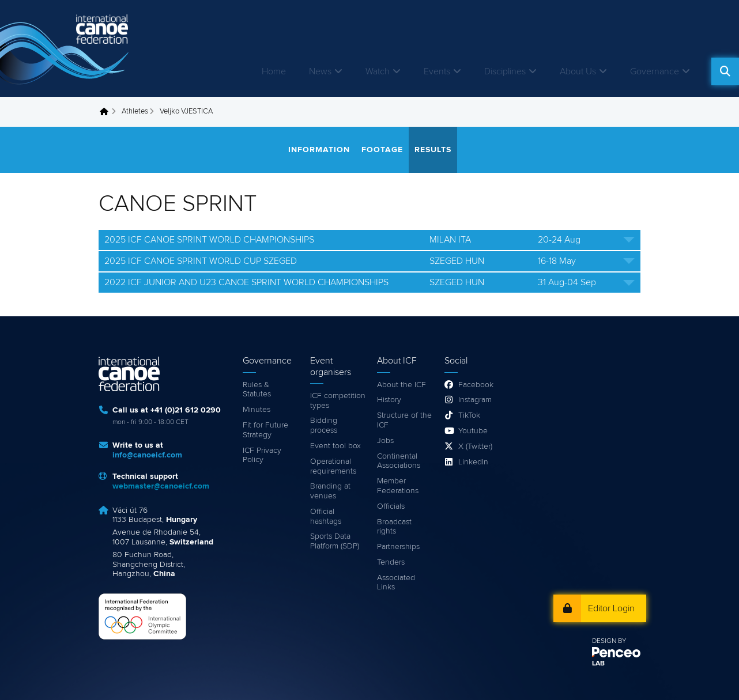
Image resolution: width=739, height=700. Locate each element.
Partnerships (398, 547)
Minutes (257, 410)
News (320, 71)
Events (437, 71)
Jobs (385, 441)
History (389, 400)
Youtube (473, 431)
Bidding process (324, 425)
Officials (391, 506)
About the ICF (401, 385)
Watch (378, 71)
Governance (655, 71)
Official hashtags (326, 517)
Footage (382, 150)
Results (433, 150)
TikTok (469, 415)
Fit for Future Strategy (265, 430)
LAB (598, 664)
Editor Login (611, 608)
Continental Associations (399, 461)
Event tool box (335, 446)
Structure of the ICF (404, 420)
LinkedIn (473, 462)
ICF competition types (338, 401)
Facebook (476, 385)
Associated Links (396, 583)
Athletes (135, 111)
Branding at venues (330, 491)
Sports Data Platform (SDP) (335, 541)
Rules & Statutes (257, 390)
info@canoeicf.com (147, 455)
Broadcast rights (394, 527)
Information (319, 150)
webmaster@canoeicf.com (161, 486)
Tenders (391, 562)
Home (274, 71)
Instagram (475, 400)
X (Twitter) (475, 447)
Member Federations (398, 486)
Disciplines (505, 71)
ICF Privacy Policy (262, 455)
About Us (578, 71)
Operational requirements (333, 466)
